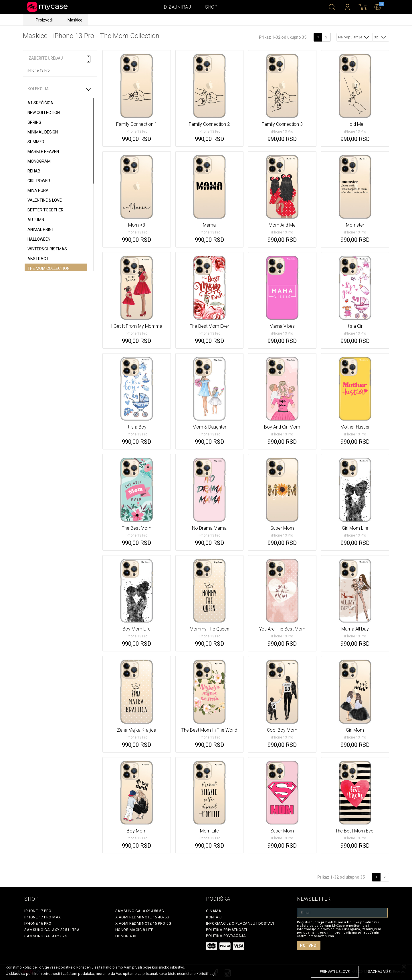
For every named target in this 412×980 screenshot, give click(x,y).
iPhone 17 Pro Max (43, 917)
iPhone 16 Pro (38, 923)
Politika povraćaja (226, 936)
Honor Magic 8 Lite (134, 930)
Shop (211, 7)
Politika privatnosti (226, 930)
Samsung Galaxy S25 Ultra (52, 930)
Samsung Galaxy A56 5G (140, 911)
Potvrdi (309, 945)
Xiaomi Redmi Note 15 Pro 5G (143, 923)
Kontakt (215, 917)
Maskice (75, 20)
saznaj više (379, 972)
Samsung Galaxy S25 (46, 936)
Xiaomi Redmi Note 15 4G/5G (142, 917)
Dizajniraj (177, 7)
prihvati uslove (335, 972)
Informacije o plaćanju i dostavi (240, 923)
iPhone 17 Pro (38, 911)
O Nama (214, 911)
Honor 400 (126, 936)
